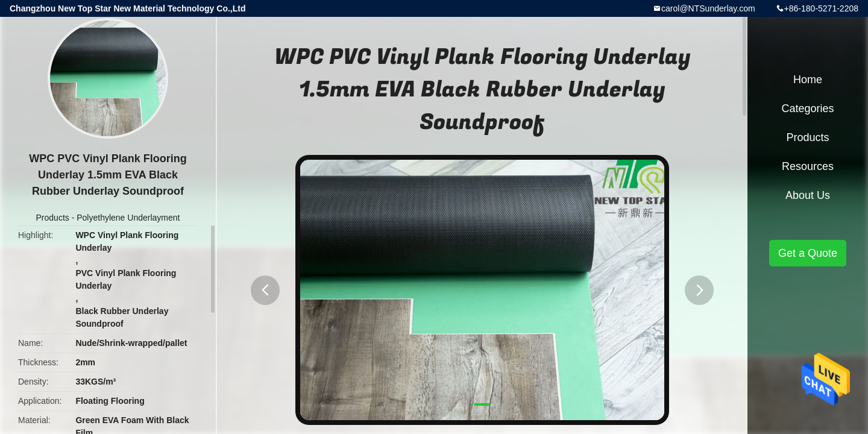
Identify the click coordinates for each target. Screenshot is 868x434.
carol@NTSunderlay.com (708, 8)
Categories (807, 108)
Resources (808, 166)
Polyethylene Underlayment (128, 218)
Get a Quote (808, 253)
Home (808, 80)
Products (53, 218)
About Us (808, 195)
